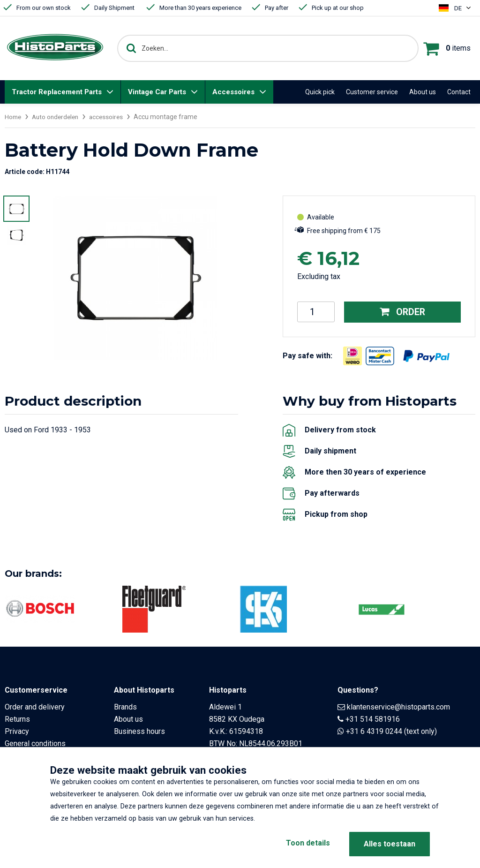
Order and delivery (35, 706)
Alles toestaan (390, 844)
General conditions (35, 743)
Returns (17, 719)
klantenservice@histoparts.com (398, 706)
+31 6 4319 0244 (374, 731)
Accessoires (233, 92)
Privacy (17, 731)
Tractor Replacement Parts (57, 92)
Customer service (372, 92)
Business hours (139, 731)
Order (402, 312)
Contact (459, 92)
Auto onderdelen (58, 117)
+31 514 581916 (373, 719)
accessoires (111, 117)
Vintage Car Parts (157, 92)
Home (14, 117)
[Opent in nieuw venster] (352, 355)
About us (423, 92)
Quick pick (320, 92)
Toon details (306, 844)
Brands (125, 706)
